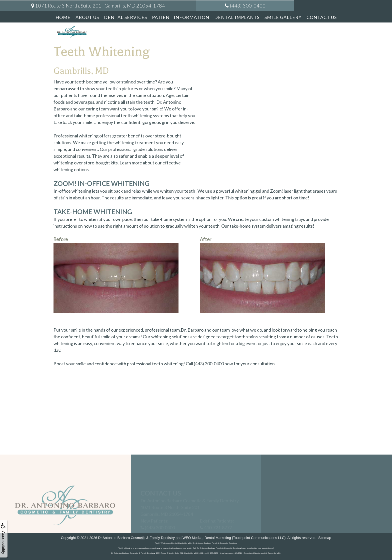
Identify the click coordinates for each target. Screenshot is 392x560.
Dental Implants (237, 17)
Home (63, 17)
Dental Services (125, 17)
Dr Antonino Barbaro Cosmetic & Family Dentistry (136, 538)
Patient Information (181, 17)
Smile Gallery (283, 17)
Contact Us (322, 17)
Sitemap (325, 538)
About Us (87, 17)
